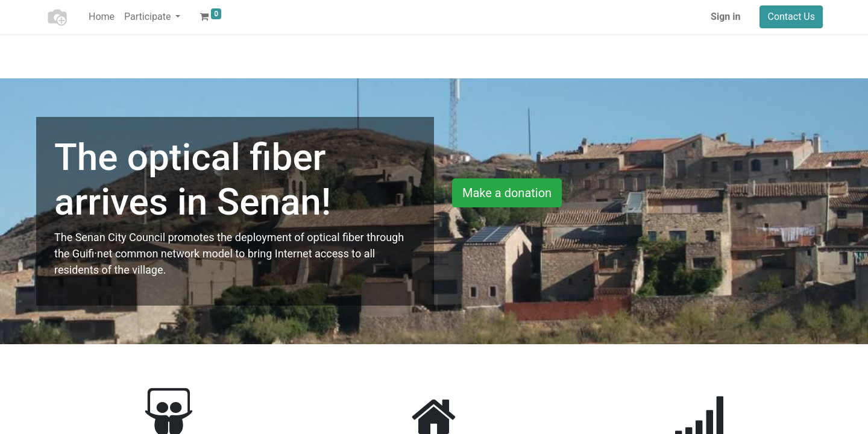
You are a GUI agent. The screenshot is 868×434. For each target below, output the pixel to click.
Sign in (725, 17)
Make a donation (507, 193)
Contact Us (791, 17)
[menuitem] (102, 17)
